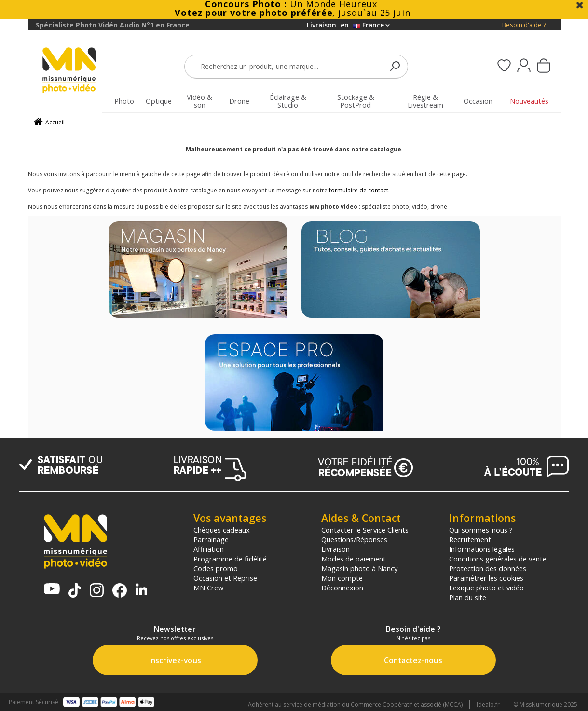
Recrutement (470, 539)
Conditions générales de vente (498, 559)
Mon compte (342, 578)
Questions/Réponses (354, 539)
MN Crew (208, 588)
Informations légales (482, 549)
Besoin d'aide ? (524, 25)
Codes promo (216, 568)
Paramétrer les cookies (486, 578)
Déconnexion (342, 588)
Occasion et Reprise (225, 578)
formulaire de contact (359, 190)
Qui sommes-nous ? (481, 530)
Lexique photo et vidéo (486, 588)
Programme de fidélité (230, 559)
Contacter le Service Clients (365, 530)
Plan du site (468, 597)
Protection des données (488, 568)
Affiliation (209, 549)
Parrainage (211, 539)
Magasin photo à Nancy (359, 568)
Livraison (335, 549)
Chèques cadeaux (222, 530)
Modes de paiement (354, 559)
